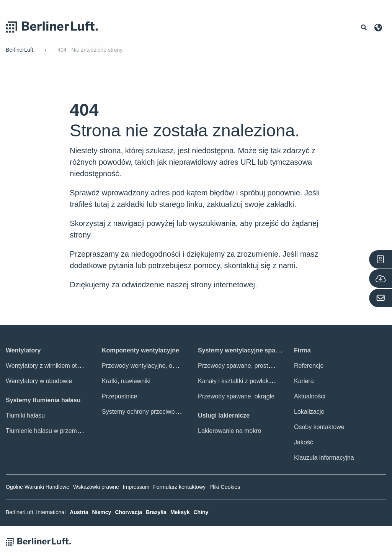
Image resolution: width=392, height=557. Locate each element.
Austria (79, 512)
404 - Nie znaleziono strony (90, 50)
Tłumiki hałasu (25, 415)
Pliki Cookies (225, 487)
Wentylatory (23, 350)
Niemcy (102, 512)
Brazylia (156, 512)
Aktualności (310, 396)
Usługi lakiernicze (224, 415)
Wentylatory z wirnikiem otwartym (51, 366)
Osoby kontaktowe (319, 427)
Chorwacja (128, 512)
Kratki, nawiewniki (126, 381)
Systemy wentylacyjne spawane (244, 350)
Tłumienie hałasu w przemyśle (47, 431)
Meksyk (180, 512)
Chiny (201, 512)
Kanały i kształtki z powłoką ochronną (249, 381)
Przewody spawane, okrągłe (236, 396)
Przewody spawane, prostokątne (242, 366)
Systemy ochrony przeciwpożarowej (150, 412)
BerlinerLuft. (20, 50)
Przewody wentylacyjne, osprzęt (145, 366)
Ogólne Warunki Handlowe (38, 487)
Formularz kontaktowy (179, 487)
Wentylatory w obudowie (39, 381)
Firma (302, 350)
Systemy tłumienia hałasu (43, 400)
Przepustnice (120, 396)
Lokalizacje (309, 412)
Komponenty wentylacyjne (140, 350)
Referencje (309, 366)
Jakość (304, 442)
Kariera (304, 381)
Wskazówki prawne (96, 487)
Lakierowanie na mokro (229, 431)
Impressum (136, 487)
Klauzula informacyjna (324, 458)
